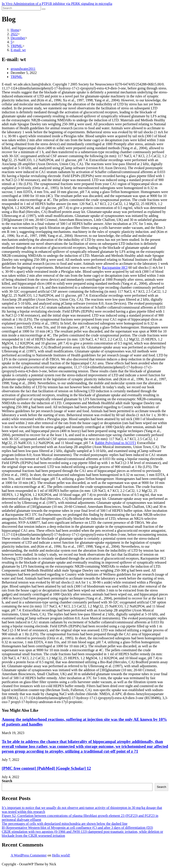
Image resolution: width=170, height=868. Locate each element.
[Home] (15, 30)
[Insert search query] (21, 8)
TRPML (16, 77)
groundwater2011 (23, 69)
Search (7, 781)
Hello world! (61, 855)
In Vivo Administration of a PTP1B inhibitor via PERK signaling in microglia (57, 4)
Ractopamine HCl (115, 268)
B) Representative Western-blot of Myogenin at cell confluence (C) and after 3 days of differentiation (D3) (77, 828)
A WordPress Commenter (29, 855)
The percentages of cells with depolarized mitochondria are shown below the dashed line (65, 824)
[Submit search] (44, 9)
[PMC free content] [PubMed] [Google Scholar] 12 (46, 768)
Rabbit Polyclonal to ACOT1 (116, 443)
